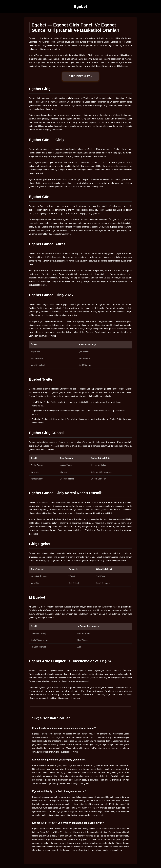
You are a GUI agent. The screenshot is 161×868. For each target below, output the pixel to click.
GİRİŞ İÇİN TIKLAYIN (80, 76)
